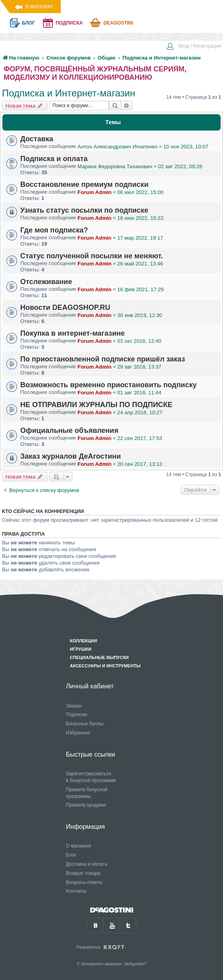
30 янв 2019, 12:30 (140, 315)
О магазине (79, 846)
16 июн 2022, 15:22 (140, 218)
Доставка (37, 139)
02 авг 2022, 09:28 (180, 166)
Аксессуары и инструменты (105, 666)
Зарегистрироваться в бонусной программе (91, 777)
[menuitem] (194, 47)
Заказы (74, 706)
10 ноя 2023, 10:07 (186, 147)
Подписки (77, 715)
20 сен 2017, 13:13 (140, 464)
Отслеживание (46, 282)
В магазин (39, 7)
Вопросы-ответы (84, 882)
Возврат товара (83, 873)
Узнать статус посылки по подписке (84, 210)
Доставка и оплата (87, 864)
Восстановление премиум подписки (84, 184)
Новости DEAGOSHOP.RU (65, 307)
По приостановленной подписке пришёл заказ (103, 359)
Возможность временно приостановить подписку (109, 385)
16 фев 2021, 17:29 (141, 289)
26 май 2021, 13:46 (140, 264)
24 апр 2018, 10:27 (140, 412)
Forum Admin (94, 192)
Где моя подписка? (54, 230)
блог (28, 23)
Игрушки (81, 649)
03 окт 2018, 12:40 (139, 341)
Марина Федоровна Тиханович (115, 166)
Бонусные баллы (85, 724)
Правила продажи (86, 805)
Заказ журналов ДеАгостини (71, 456)
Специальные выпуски (99, 657)
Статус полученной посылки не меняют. (92, 256)
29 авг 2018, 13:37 (139, 367)
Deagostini (118, 23)
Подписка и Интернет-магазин (69, 93)
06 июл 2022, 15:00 (140, 192)
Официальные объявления (69, 430)
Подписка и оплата (54, 159)
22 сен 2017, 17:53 (140, 438)
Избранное (78, 733)
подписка (69, 23)
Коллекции (83, 641)
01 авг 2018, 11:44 (139, 393)
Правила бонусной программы (87, 793)
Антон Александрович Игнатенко (117, 147)
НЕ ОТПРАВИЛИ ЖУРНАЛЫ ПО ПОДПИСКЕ (96, 405)
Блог (71, 855)
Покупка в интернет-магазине (73, 333)
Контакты (76, 891)
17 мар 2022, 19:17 (140, 238)
